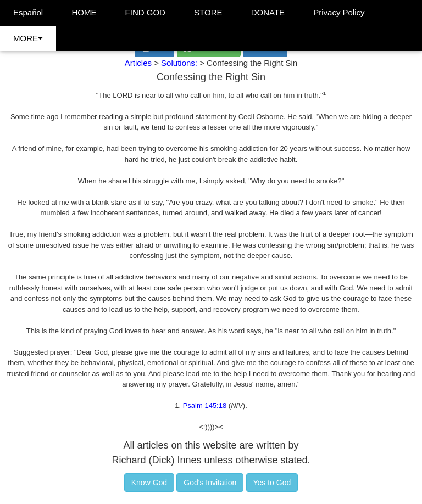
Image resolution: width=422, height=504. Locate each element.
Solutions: (180, 63)
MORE (28, 38)
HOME (84, 12)
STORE (208, 12)
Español (28, 12)
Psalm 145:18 (205, 405)
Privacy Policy (339, 12)
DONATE (268, 12)
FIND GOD (145, 12)
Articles (138, 63)
